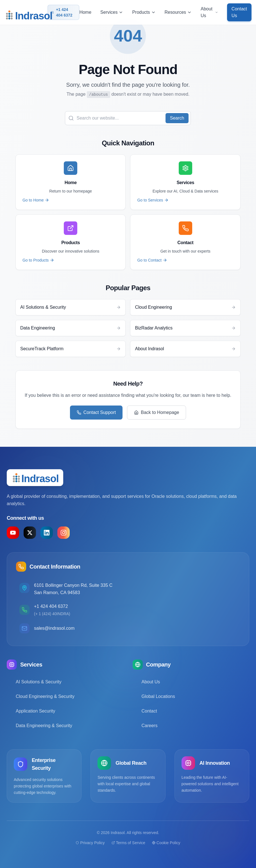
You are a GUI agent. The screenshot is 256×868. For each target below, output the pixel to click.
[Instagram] (64, 533)
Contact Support (96, 412)
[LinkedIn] (47, 533)
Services (112, 12)
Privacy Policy (90, 843)
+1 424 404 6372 (62, 12)
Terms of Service (128, 843)
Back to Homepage (157, 412)
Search (177, 118)
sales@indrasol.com (54, 628)
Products (144, 12)
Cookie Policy (166, 843)
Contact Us (239, 12)
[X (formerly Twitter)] (30, 533)
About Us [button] (209, 12)
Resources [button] (178, 12)
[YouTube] (13, 533)
